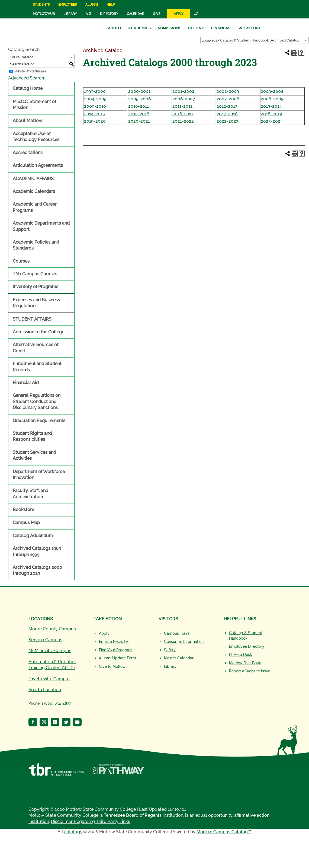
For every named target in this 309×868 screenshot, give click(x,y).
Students (41, 5)
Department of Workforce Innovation (39, 475)
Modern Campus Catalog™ (224, 832)
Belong (196, 28)
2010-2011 (139, 106)
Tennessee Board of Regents (133, 815)
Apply (179, 14)
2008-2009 (272, 99)
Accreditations (28, 153)
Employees (67, 5)
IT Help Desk (241, 655)
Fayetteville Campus (49, 679)
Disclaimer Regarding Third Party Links (91, 821)
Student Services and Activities (34, 455)
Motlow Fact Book (245, 663)
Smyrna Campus (45, 640)
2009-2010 (95, 106)
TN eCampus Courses (35, 274)
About (115, 28)
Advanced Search (26, 78)
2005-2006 (140, 99)
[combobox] (255, 40)
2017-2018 (227, 114)
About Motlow (28, 121)
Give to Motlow (112, 666)
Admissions (170, 28)
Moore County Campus (52, 629)
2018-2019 (271, 114)
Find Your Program (115, 650)
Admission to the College (38, 332)
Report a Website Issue (250, 671)
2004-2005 (95, 99)
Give (157, 14)
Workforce (251, 28)
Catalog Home (28, 88)
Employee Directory (247, 646)
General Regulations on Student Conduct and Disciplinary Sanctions (37, 401)
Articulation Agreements (38, 165)
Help (111, 5)
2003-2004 (272, 91)
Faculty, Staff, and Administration (30, 494)
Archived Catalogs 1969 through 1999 (37, 551)
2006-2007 (184, 99)
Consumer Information (184, 642)
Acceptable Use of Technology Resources (36, 137)
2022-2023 (228, 121)
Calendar (136, 14)
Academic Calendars (34, 191)
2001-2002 (183, 91)
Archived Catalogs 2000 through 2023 (37, 570)
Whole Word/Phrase (30, 71)
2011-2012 (183, 106)
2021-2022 (183, 121)
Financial (221, 28)
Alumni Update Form (118, 658)
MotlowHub (44, 14)
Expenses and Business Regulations (36, 303)
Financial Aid (26, 383)
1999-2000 (95, 91)
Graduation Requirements (39, 421)
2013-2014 (271, 106)
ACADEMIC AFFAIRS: (34, 179)
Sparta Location (45, 690)
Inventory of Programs (36, 287)
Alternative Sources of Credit (36, 348)
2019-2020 (95, 121)
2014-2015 (94, 114)
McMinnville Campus (50, 651)
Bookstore (23, 510)
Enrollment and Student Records (37, 367)
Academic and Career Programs (35, 207)
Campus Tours (177, 633)
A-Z (88, 14)
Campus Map (26, 523)
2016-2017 (183, 114)
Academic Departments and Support (41, 226)
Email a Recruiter (114, 642)
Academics (140, 28)
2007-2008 (228, 99)
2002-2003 (228, 91)
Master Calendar (179, 658)
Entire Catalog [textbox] (22, 57)
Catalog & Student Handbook (246, 636)
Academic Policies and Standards (36, 245)
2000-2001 (139, 91)
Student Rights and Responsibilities (32, 436)
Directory (109, 14)
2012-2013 (227, 106)
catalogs (73, 832)
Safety (170, 650)
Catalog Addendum (33, 536)
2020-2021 (139, 121)
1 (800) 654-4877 (56, 703)
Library (70, 14)
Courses (21, 261)
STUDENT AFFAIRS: (33, 319)
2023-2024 (272, 121)
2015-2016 (139, 114)
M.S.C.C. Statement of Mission (34, 105)
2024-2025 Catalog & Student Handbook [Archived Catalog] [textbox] (251, 40)
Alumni (92, 5)
